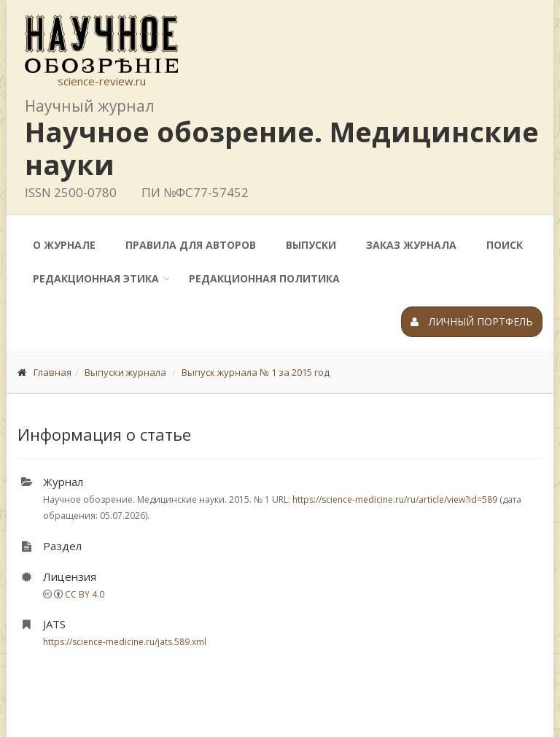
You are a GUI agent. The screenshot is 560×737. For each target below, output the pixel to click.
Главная (52, 372)
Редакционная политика (264, 278)
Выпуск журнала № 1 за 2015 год (256, 372)
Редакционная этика (96, 278)
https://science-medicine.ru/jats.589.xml (125, 642)
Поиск (505, 245)
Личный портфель (472, 321)
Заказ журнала (411, 245)
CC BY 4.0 (85, 594)
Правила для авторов (191, 245)
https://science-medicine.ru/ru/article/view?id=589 (395, 499)
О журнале (64, 245)
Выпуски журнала (125, 372)
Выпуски (311, 245)
